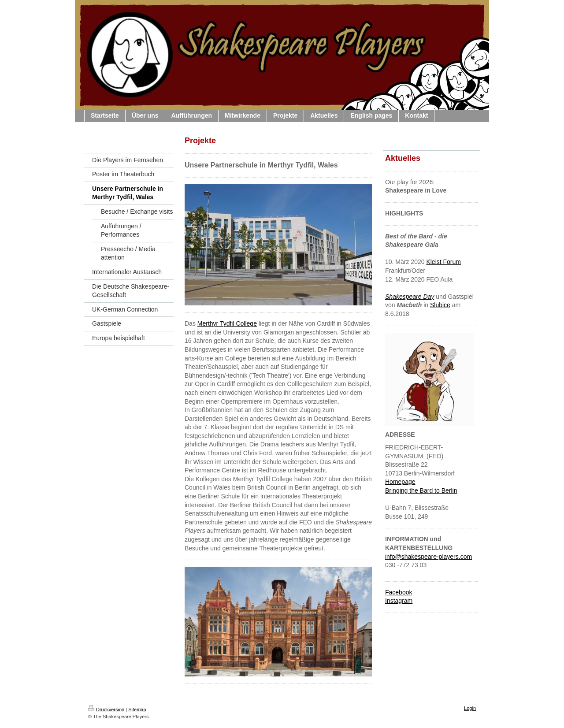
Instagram (399, 601)
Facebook (399, 592)
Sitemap (137, 709)
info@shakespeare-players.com (429, 557)
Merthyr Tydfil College (227, 323)
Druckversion (106, 709)
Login (470, 708)
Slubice (440, 305)
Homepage (400, 482)
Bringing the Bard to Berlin (421, 490)
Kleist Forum (443, 262)
